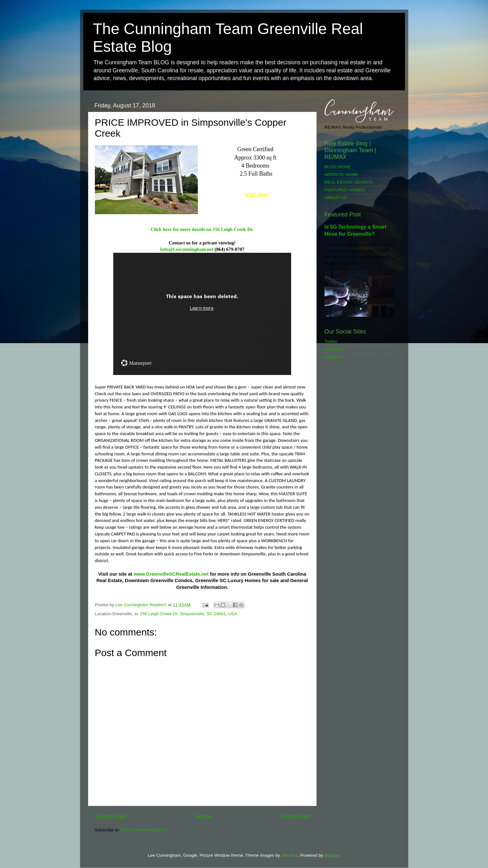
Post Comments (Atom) (143, 830)
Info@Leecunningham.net (187, 249)
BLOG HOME (338, 167)
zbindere (290, 855)
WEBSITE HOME (341, 174)
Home (204, 816)
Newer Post (110, 816)
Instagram (334, 357)
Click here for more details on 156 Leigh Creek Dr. (202, 229)
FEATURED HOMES (345, 190)
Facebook (334, 349)
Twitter (331, 341)
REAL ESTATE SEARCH (349, 182)
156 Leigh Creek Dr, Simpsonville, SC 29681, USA (189, 614)
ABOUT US (336, 198)
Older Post (295, 816)
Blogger (332, 855)
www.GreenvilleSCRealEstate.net (171, 574)
